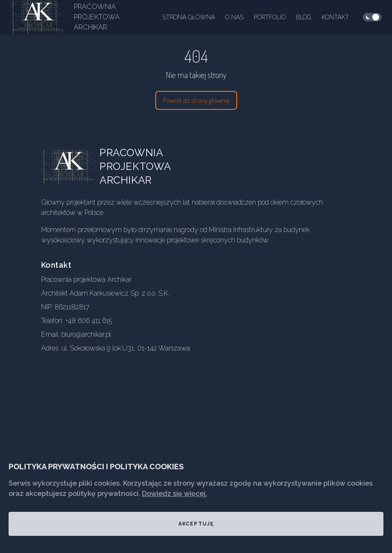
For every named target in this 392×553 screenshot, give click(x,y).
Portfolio (270, 17)
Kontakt (335, 17)
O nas (234, 17)
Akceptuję (196, 524)
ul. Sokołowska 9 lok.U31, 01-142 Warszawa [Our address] (126, 348)
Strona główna (188, 17)
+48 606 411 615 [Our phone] (89, 321)
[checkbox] (372, 17)
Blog (304, 17)
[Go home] (75, 166)
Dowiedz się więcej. (175, 494)
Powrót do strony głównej (196, 100)
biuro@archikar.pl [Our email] (86, 334)
